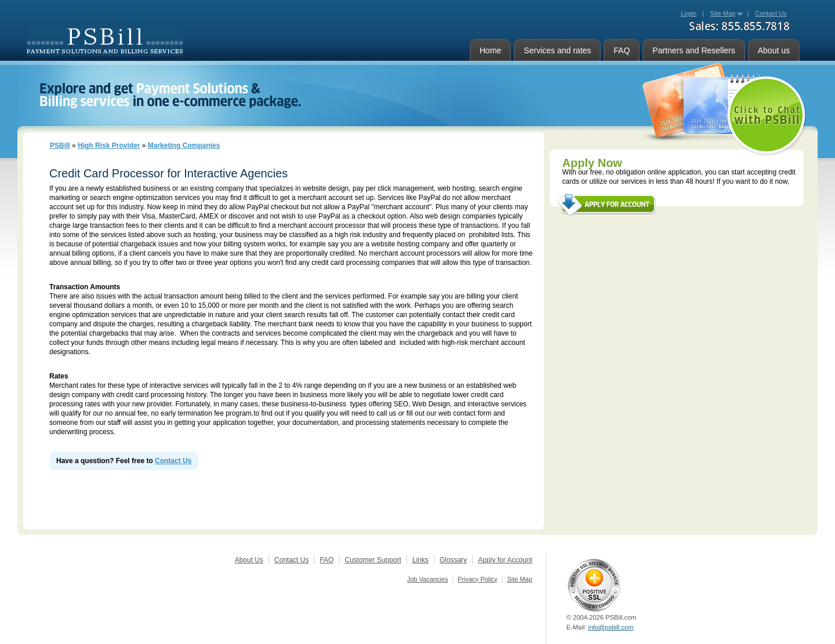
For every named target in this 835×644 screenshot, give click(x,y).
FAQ (622, 50)
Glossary (453, 560)
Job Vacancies (428, 579)
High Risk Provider (109, 145)
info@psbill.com (611, 627)
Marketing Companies (184, 145)
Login (689, 13)
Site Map (723, 13)
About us (774, 50)
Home (490, 50)
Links (420, 560)
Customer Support (373, 560)
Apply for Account (505, 560)
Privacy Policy (477, 579)
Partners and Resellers (694, 50)
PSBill (60, 145)
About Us (249, 560)
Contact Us (173, 461)
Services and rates (557, 50)
